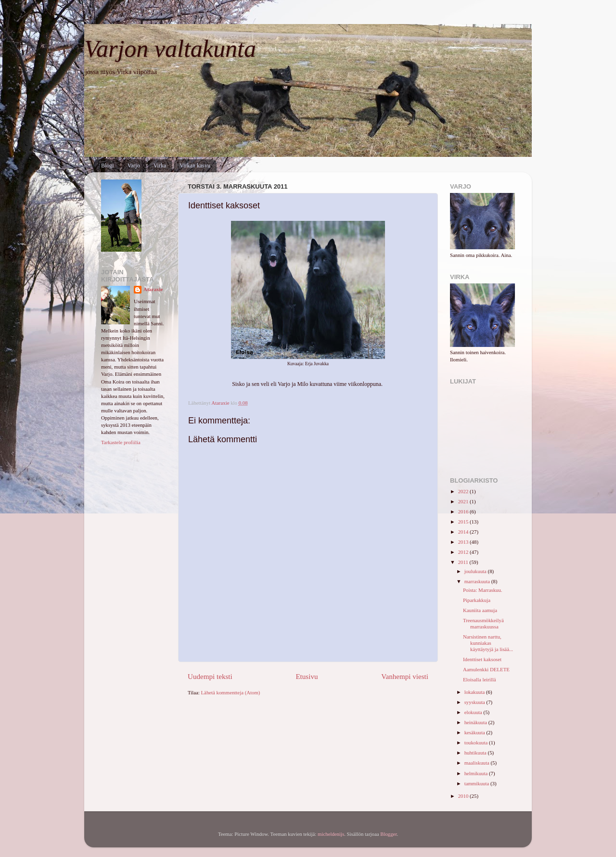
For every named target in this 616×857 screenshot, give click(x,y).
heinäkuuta (476, 722)
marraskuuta (478, 581)
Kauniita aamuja (480, 610)
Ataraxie (153, 289)
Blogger (388, 834)
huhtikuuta (476, 753)
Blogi (108, 166)
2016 (464, 512)
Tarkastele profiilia (121, 442)
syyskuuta (475, 702)
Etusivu (307, 677)
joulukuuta (476, 571)
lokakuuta (475, 692)
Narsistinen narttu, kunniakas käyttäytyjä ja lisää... (488, 643)
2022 (464, 491)
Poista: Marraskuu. (483, 590)
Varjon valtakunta (170, 49)
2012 (464, 552)
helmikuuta (477, 773)
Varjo (134, 166)
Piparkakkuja (477, 600)
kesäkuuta (475, 732)
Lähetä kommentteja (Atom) (231, 692)
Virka (160, 166)
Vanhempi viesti (405, 677)
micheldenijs (331, 834)
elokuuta (474, 712)
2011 (464, 562)
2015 (464, 522)
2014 (464, 532)
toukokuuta (477, 742)
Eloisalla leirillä (480, 679)
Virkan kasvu (195, 166)
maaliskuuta (478, 763)
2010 (464, 796)
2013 (464, 542)
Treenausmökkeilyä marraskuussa (483, 623)
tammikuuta (477, 783)
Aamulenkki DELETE (486, 669)
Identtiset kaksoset (482, 659)
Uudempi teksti (210, 677)
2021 (464, 501)
